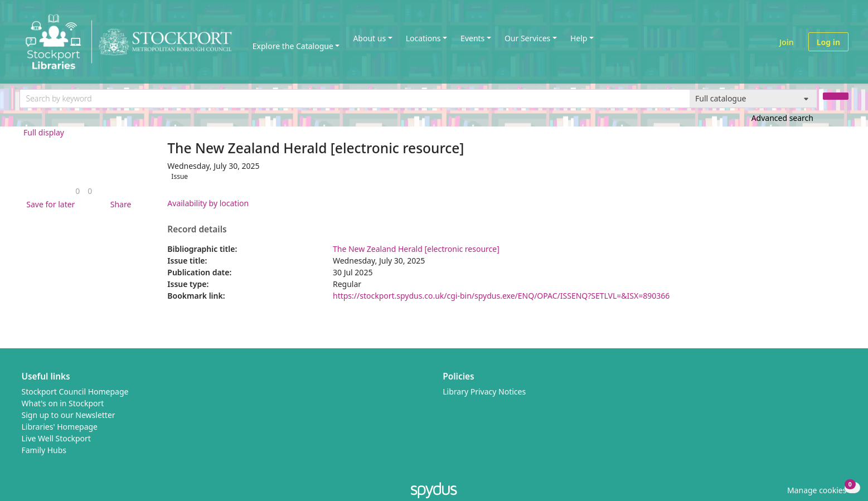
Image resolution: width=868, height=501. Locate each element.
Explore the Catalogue (293, 46)
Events (472, 38)
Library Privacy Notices (484, 391)
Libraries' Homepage (60, 427)
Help (579, 38)
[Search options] (753, 99)
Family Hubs (44, 450)
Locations (423, 38)
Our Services (527, 38)
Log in (828, 42)
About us (369, 38)
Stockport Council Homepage (75, 391)
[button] (49, 204)
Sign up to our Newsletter (69, 415)
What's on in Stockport (63, 403)
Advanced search (782, 118)
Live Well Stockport (56, 438)
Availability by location (208, 203)
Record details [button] (197, 230)
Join (787, 42)
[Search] (836, 96)
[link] (77, 191)
